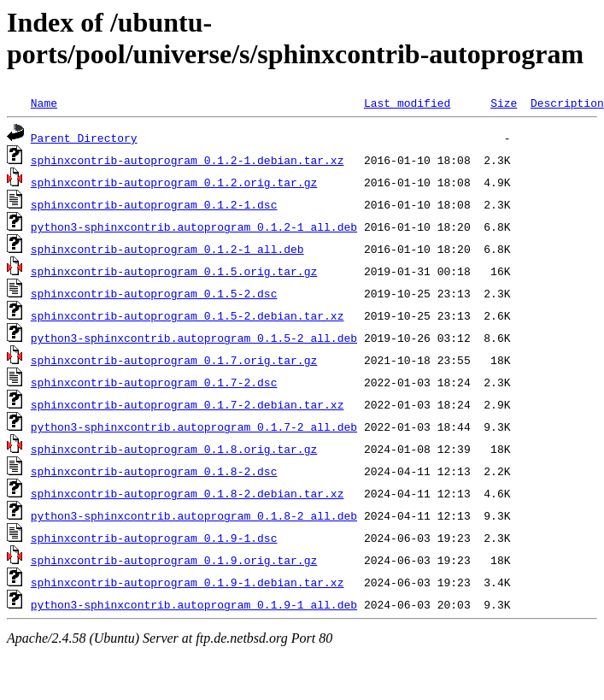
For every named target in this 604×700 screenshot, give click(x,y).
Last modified (407, 103)
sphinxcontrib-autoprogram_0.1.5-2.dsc (154, 293)
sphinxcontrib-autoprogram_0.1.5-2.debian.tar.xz (188, 315)
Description (567, 103)
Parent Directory (84, 138)
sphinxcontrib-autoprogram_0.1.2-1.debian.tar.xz (188, 160)
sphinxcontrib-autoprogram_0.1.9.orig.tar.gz (174, 560)
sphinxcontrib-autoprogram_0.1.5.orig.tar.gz (174, 271)
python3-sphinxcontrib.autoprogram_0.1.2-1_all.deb (194, 226)
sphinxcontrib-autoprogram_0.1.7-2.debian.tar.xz (188, 404)
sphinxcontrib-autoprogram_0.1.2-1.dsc (154, 204)
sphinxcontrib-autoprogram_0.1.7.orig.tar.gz (174, 360)
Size (504, 103)
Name (44, 103)
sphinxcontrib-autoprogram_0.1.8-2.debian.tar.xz (188, 493)
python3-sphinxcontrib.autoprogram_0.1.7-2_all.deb (194, 426)
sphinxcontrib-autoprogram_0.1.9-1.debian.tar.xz (188, 582)
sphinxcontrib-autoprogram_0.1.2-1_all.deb (167, 249)
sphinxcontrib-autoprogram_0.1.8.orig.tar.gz (174, 449)
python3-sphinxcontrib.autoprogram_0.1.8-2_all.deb (194, 515)
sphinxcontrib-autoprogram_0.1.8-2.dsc (154, 471)
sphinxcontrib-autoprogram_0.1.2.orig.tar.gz (174, 182)
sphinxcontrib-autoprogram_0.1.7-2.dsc (154, 382)
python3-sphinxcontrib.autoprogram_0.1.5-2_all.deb (194, 338)
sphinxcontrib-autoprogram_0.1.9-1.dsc (154, 538)
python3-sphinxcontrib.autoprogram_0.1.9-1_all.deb (194, 604)
